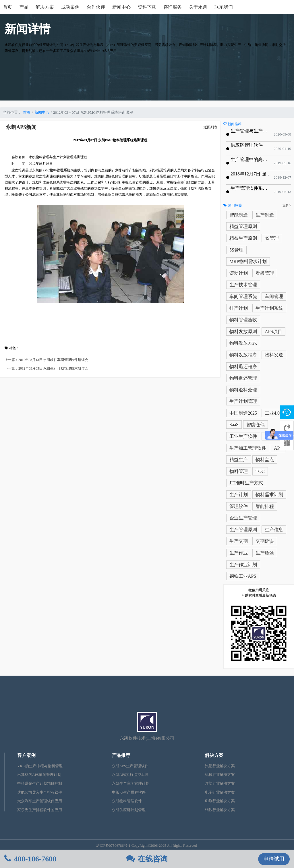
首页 (7, 7)
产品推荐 (121, 755)
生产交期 (239, 541)
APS (278, 448)
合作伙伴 (96, 7)
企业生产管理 (243, 518)
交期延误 (265, 541)
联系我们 (224, 7)
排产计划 (239, 308)
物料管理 (239, 471)
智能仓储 (256, 425)
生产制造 (265, 215)
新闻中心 (121, 7)
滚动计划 (239, 273)
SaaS (234, 425)
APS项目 (273, 331)
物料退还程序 (243, 367)
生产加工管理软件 (248, 448)
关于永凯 (198, 7)
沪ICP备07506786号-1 (113, 846)
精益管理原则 (243, 226)
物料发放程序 (243, 355)
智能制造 (239, 215)
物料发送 (274, 355)
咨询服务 (173, 7)
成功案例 (70, 7)
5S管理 (236, 250)
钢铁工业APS (243, 576)
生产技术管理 (243, 285)
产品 (24, 7)
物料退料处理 (243, 390)
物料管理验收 (243, 320)
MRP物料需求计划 (248, 261)
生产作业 (239, 553)
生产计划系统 (269, 308)
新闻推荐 (232, 124)
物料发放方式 (243, 343)
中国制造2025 (243, 413)
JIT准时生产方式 (246, 483)
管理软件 (239, 506)
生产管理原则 (243, 530)
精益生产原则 (243, 238)
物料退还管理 (243, 378)
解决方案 (45, 7)
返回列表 (210, 127)
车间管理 (274, 296)
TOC (260, 471)
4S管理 (272, 238)
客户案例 (26, 755)
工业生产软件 (243, 436)
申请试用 (274, 859)
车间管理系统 (243, 296)
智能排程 (265, 506)
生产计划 (239, 495)
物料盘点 (265, 460)
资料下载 (147, 7)
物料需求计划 (269, 495)
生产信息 (274, 530)
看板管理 (265, 273)
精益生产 (239, 460)
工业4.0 (272, 413)
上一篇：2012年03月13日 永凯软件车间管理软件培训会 (46, 360)
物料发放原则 (243, 331)
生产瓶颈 (265, 553)
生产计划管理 (243, 401)
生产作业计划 (243, 565)
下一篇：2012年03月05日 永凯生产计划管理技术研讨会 (46, 368)
